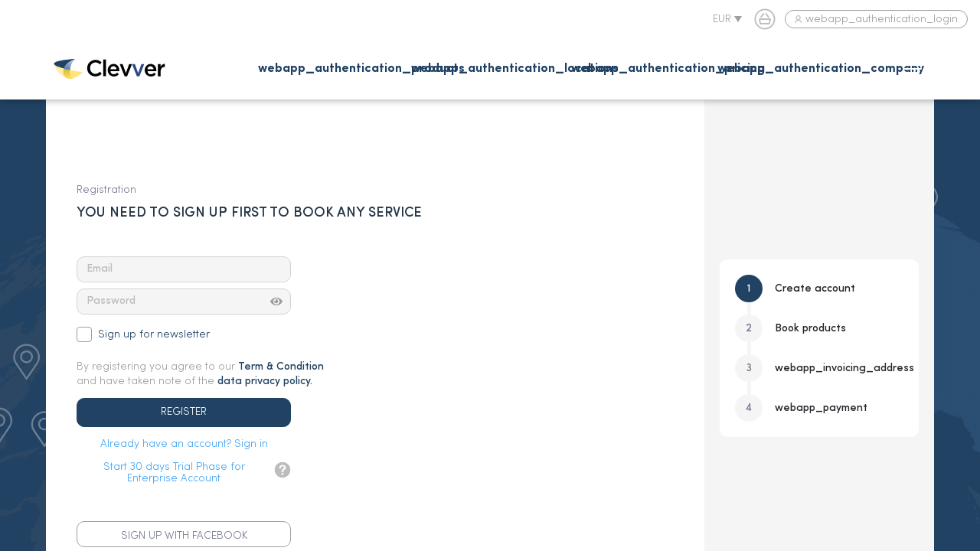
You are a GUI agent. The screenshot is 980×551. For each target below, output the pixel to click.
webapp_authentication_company (821, 69)
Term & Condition (281, 367)
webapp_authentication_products (361, 69)
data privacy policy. (265, 381)
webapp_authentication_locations (515, 69)
